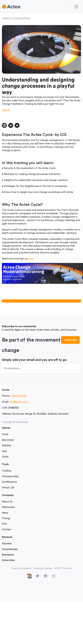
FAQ (4, 524)
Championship (10, 476)
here (31, 259)
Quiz (4, 451)
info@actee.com (19, 402)
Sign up (6, 110)
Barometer (8, 440)
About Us (7, 502)
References (8, 507)
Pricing (6, 518)
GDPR (57, 568)
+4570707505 (18, 396)
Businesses (8, 555)
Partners (7, 544)
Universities (8, 560)
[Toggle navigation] (77, 7)
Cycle (5, 434)
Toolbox (7, 471)
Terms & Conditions (21, 568)
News (5, 513)
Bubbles (7, 446)
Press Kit (67, 568)
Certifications (9, 482)
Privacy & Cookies (43, 568)
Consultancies (10, 549)
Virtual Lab (8, 488)
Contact (7, 530)
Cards (5, 457)
